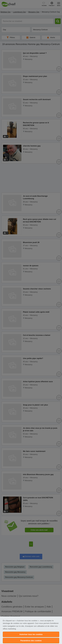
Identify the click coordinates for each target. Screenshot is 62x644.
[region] (31, 630)
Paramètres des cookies (31, 641)
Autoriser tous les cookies (31, 634)
